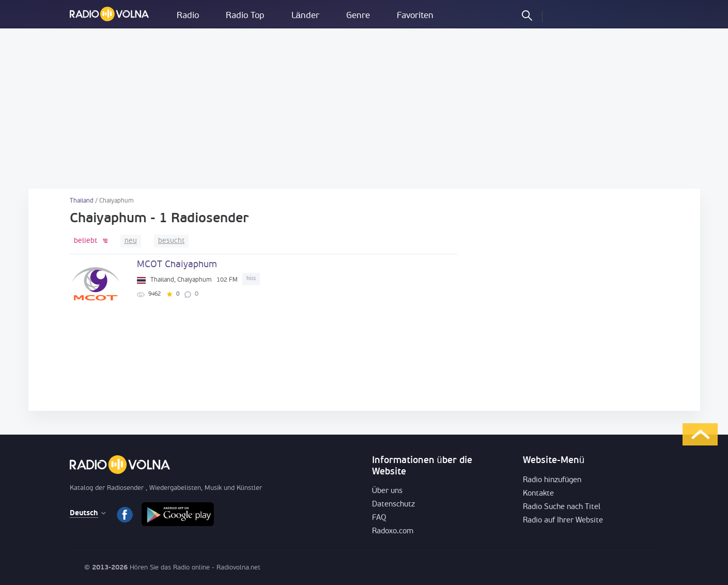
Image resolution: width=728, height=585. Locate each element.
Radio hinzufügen (552, 480)
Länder (305, 16)
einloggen (559, 15)
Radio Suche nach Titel (562, 507)
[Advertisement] (364, 109)
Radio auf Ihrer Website (563, 521)
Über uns (388, 491)
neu (131, 241)
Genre (358, 16)
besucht (171, 241)
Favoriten (415, 16)
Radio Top (245, 16)
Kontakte (538, 494)
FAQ (379, 518)
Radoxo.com (393, 532)
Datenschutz (393, 505)
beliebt (86, 241)
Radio (188, 16)
